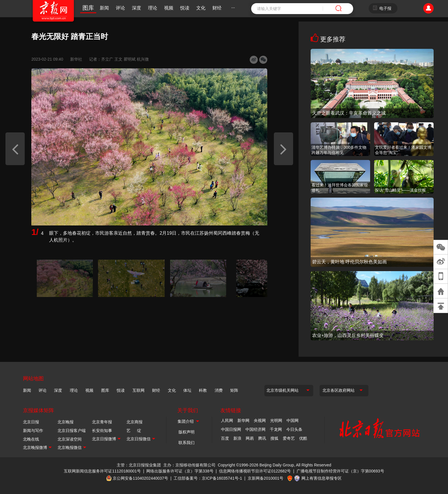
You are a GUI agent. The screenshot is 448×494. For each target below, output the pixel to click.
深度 (136, 8)
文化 (201, 8)
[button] (15, 149)
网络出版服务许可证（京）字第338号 (180, 471)
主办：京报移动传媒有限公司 (189, 465)
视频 (169, 8)
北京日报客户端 (72, 431)
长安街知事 (102, 431)
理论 (153, 8)
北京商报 (134, 422)
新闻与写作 (33, 431)
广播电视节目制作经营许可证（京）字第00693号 (340, 471)
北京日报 (31, 422)
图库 (88, 8)
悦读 (185, 8)
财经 (217, 8)
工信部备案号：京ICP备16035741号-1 (208, 478)
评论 (120, 8)
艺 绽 (134, 431)
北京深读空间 (70, 439)
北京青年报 (102, 422)
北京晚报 (66, 422)
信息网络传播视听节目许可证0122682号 (255, 471)
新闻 (104, 8)
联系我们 (186, 443)
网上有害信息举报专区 (322, 478)
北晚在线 (31, 439)
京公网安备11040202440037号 (140, 478)
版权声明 (186, 432)
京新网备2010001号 (266, 478)
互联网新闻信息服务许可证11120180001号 (102, 471)
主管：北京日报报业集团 (139, 465)
